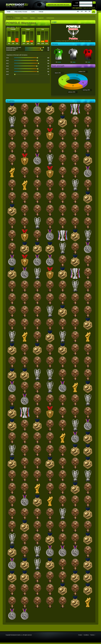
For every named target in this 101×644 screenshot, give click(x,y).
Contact (80, 635)
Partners (92, 635)
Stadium (32, 18)
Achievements (50, 18)
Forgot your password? (89, 8)
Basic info (10, 18)
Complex (18, 18)
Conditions (86, 635)
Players (25, 18)
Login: (77, 3)
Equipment (41, 18)
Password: (76, 6)
